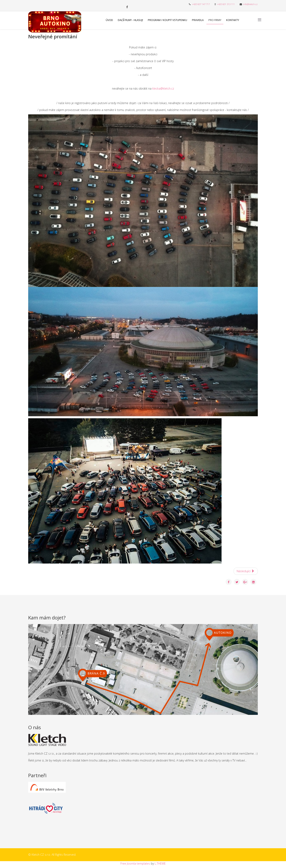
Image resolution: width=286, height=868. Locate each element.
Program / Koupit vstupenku (167, 20)
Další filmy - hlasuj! (130, 20)
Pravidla (198, 20)
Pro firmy (215, 20)
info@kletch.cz (250, 4)
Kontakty (233, 20)
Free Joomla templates (135, 863)
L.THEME (160, 863)
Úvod (109, 20)
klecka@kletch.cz (163, 88)
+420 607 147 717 (201, 4)
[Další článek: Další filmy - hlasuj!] (246, 571)
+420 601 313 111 (226, 4)
